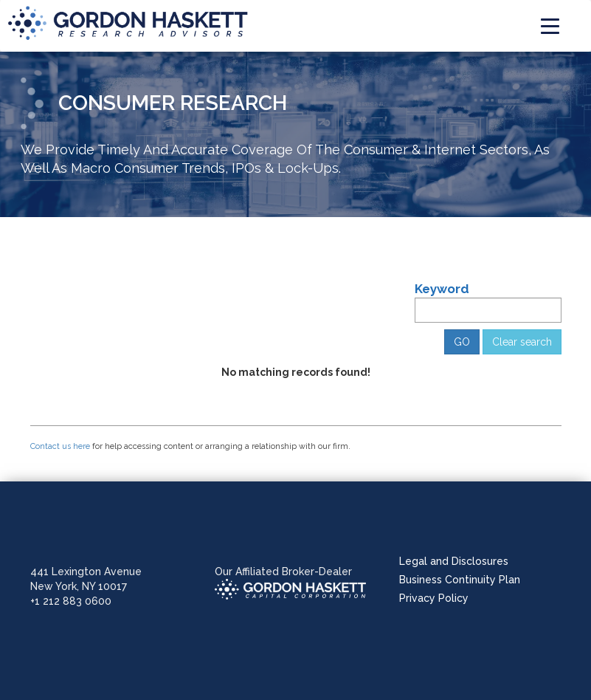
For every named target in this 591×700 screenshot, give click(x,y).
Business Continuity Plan (460, 580)
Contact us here (60, 446)
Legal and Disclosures (454, 561)
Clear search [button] (522, 342)
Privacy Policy (434, 598)
